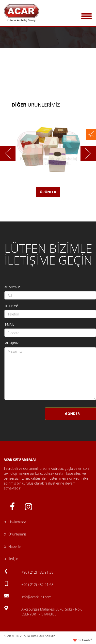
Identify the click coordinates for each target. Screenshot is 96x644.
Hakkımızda (15, 522)
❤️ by (83, 640)
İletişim (11, 559)
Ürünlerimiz (15, 534)
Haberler (13, 546)
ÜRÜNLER (48, 192)
